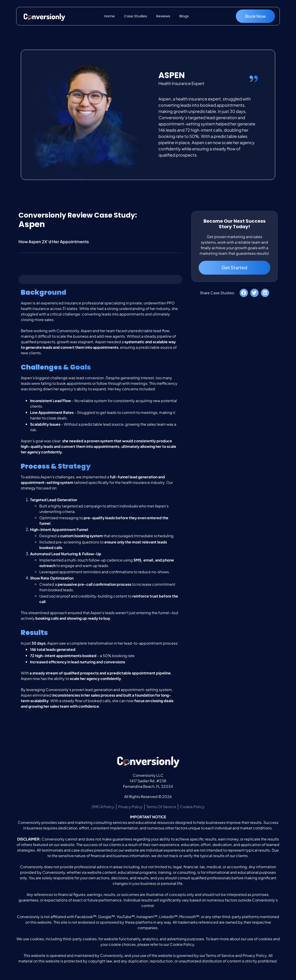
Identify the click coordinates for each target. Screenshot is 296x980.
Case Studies (136, 16)
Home (109, 16)
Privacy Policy (255, 955)
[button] (244, 293)
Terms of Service (220, 955)
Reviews (163, 16)
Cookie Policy (182, 944)
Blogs (184, 16)
